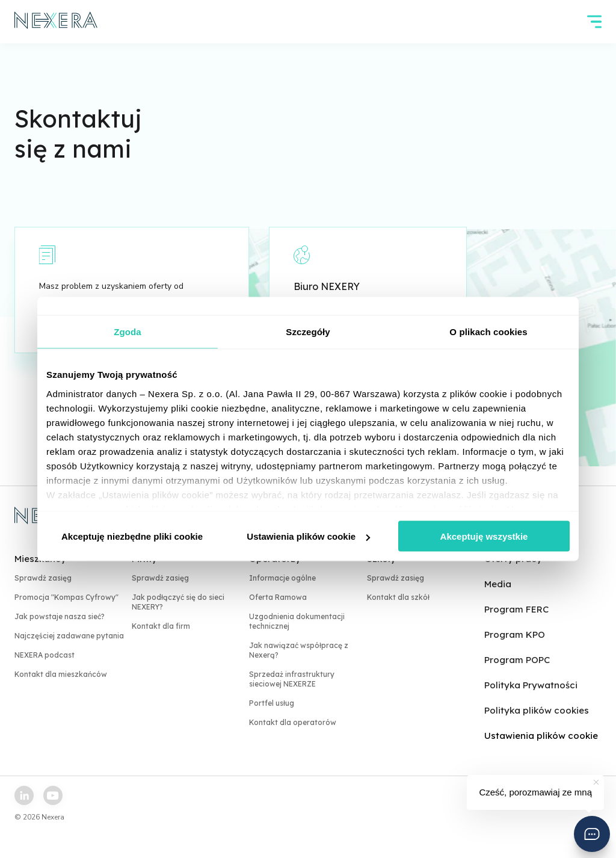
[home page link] (56, 22)
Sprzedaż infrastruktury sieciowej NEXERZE (292, 679)
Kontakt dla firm (161, 626)
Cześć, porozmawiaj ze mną (535, 792)
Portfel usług (272, 703)
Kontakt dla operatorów (293, 722)
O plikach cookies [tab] (488, 332)
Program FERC (516, 609)
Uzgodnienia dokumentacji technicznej (297, 621)
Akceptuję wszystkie (484, 536)
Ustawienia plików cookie (308, 536)
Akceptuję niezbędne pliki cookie (132, 536)
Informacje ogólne (282, 578)
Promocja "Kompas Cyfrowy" (66, 597)
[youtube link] (53, 795)
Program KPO (515, 634)
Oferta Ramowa (278, 597)
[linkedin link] (24, 795)
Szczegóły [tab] (308, 332)
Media (498, 584)
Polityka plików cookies (537, 710)
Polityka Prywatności (531, 685)
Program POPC (517, 660)
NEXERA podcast (45, 655)
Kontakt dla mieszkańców (61, 674)
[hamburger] (594, 22)
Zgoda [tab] (128, 332)
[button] (592, 834)
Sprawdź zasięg (43, 578)
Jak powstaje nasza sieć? (60, 616)
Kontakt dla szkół (398, 597)
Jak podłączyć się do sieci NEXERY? (178, 602)
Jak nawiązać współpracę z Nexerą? (299, 650)
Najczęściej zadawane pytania (69, 636)
